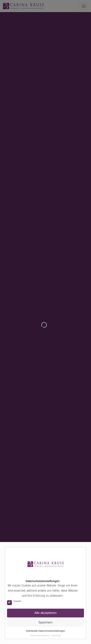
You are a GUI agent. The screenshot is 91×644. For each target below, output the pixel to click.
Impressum (56, 636)
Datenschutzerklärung (39, 636)
